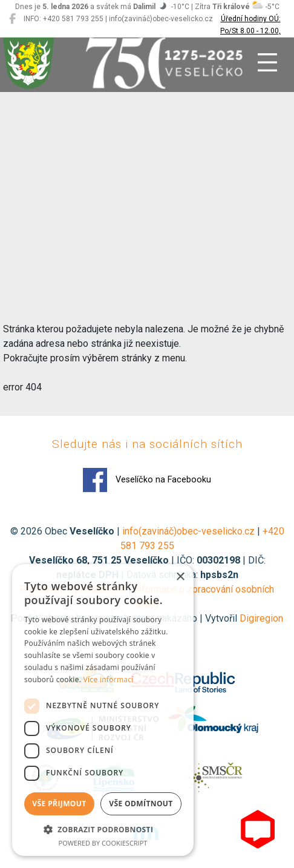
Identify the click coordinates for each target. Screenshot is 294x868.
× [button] (180, 577)
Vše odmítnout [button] (141, 804)
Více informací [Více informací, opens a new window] (109, 679)
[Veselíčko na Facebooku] (12, 19)
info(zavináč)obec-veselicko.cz (188, 531)
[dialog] (103, 710)
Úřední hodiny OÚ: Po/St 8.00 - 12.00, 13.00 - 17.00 (250, 31)
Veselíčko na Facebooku (147, 480)
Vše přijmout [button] (59, 804)
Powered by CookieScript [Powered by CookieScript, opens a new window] (103, 843)
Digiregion (261, 618)
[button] (103, 829)
